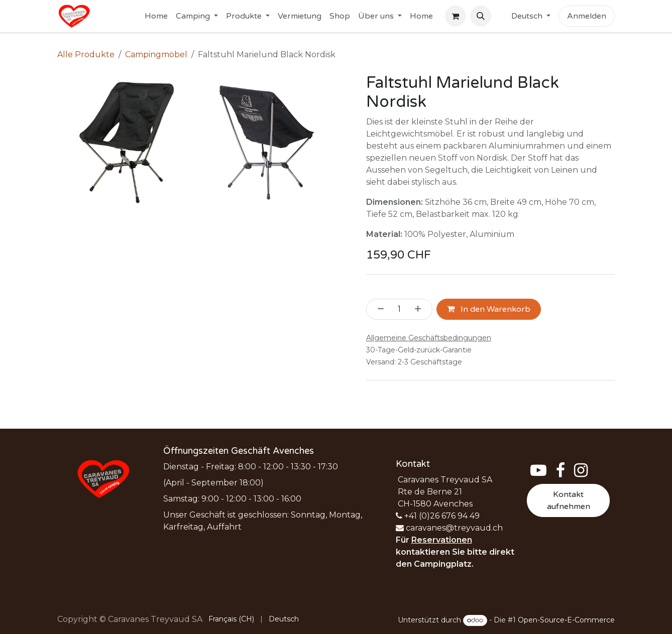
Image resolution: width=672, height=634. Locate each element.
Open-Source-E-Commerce (566, 620)
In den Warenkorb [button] (489, 309)
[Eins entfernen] (378, 309)
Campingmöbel (156, 54)
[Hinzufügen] (421, 309)
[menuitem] (156, 16)
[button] (481, 16)
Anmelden (587, 16)
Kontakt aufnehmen (569, 500)
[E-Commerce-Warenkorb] (456, 16)
